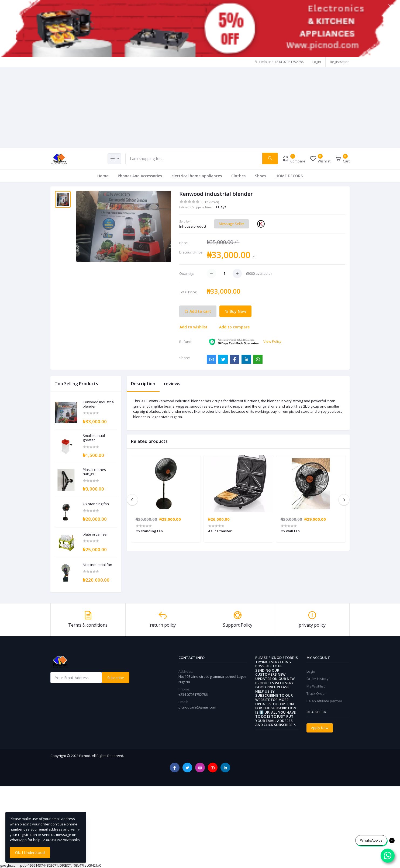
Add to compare (234, 327)
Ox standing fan (96, 504)
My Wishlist (316, 686)
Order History (318, 679)
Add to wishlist (194, 327)
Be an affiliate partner (324, 701)
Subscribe (116, 678)
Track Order (316, 693)
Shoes (261, 176)
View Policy (272, 341)
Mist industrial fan (97, 565)
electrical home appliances (197, 176)
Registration (340, 62)
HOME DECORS (289, 176)
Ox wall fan (290, 531)
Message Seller (232, 224)
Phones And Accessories (140, 176)
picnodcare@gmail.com (197, 707)
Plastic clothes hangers (94, 472)
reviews (172, 384)
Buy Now (235, 311)
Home (103, 176)
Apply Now (320, 728)
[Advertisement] (200, 107)
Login (317, 62)
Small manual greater (94, 438)
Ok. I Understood (30, 853)
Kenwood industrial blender (99, 404)
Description (143, 384)
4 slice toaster (220, 531)
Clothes (238, 176)
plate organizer (95, 534)
